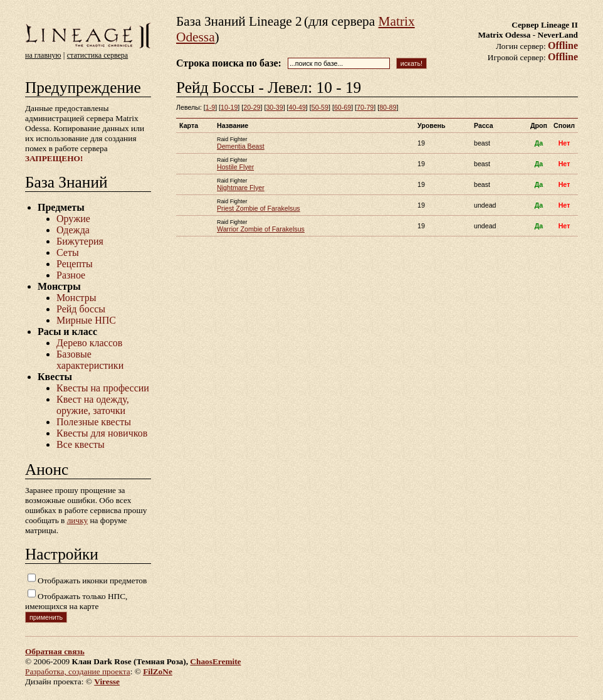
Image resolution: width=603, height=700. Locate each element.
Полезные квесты (94, 422)
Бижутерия (80, 241)
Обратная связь (55, 651)
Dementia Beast (241, 146)
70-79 (365, 107)
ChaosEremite (215, 661)
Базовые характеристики (90, 360)
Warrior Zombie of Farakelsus (261, 229)
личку (77, 520)
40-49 (297, 107)
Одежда (73, 230)
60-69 (343, 107)
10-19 (229, 107)
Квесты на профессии (103, 388)
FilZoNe (158, 671)
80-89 (388, 107)
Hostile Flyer (235, 167)
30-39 (274, 107)
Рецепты (75, 264)
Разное (71, 275)
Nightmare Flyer (241, 188)
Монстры (76, 298)
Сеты (68, 252)
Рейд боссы (81, 309)
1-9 (210, 107)
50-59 (320, 107)
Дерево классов (89, 343)
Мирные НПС (86, 320)
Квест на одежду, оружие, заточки (93, 405)
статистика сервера (97, 55)
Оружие (73, 219)
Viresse (107, 681)
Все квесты (81, 444)
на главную (43, 55)
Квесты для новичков (102, 433)
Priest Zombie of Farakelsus (259, 208)
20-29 (252, 107)
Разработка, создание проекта (78, 671)
